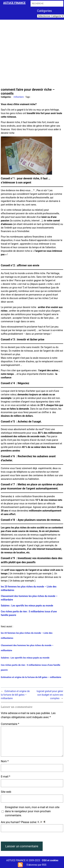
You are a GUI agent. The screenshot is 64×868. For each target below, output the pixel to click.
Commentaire (10, 724)
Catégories (44, 11)
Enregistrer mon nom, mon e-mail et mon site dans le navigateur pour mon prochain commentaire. (32, 811)
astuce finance (14, 3)
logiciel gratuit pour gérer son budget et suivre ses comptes (50, 695)
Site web (6, 792)
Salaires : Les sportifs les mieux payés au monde (27, 606)
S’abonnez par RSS (36, 865)
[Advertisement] (32, 53)
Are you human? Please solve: (32, 826)
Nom (5, 761)
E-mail (6, 777)
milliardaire (19, 97)
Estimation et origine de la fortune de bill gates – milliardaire (31, 677)
